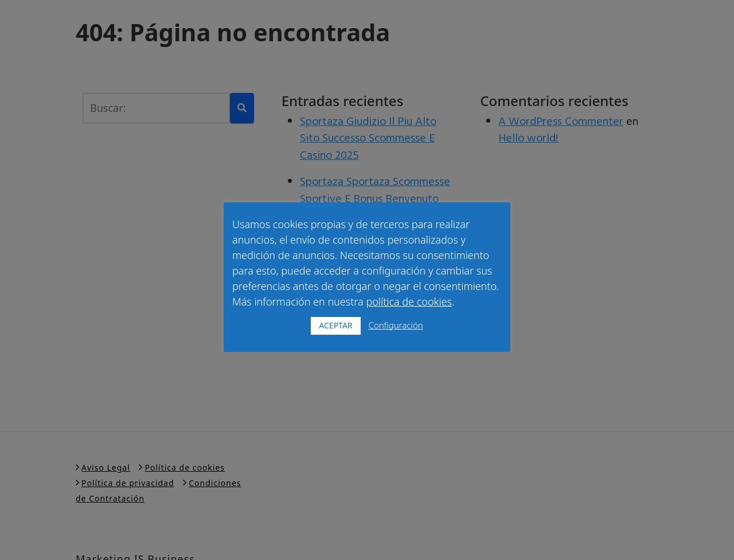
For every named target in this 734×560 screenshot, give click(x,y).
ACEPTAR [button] (335, 325)
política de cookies (409, 301)
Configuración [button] (395, 325)
